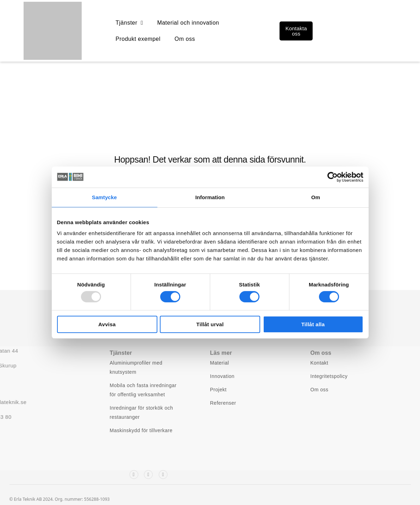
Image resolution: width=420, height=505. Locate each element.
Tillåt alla (313, 324)
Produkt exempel (138, 39)
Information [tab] (210, 197)
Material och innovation (188, 23)
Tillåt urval (210, 324)
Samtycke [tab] (104, 197)
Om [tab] (316, 197)
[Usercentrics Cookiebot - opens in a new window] (333, 177)
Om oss (185, 39)
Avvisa (107, 324)
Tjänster (129, 23)
